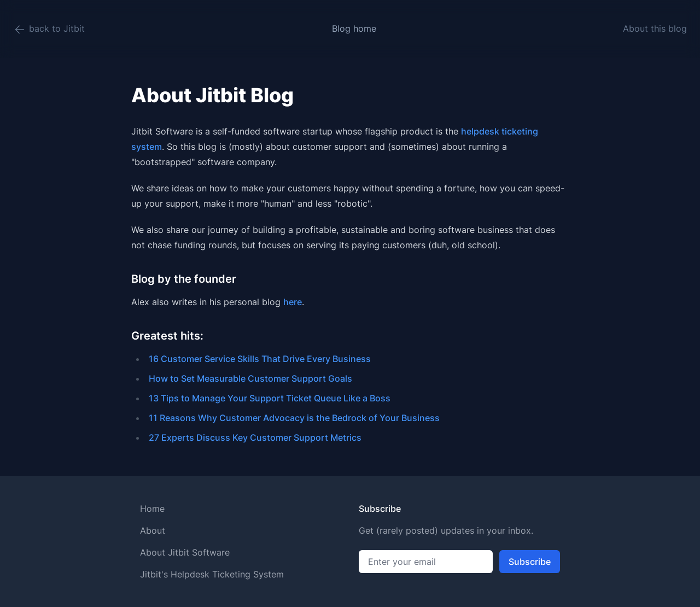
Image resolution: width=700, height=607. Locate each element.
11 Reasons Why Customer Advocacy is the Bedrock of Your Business (294, 418)
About (153, 530)
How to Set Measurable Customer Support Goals (250, 378)
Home (152, 509)
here (293, 302)
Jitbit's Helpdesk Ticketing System (212, 574)
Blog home (354, 28)
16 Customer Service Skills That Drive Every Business (260, 359)
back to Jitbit (49, 30)
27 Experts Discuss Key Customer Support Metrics (255, 437)
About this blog (655, 28)
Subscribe (530, 562)
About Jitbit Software (185, 552)
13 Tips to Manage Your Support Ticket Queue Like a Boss (270, 398)
